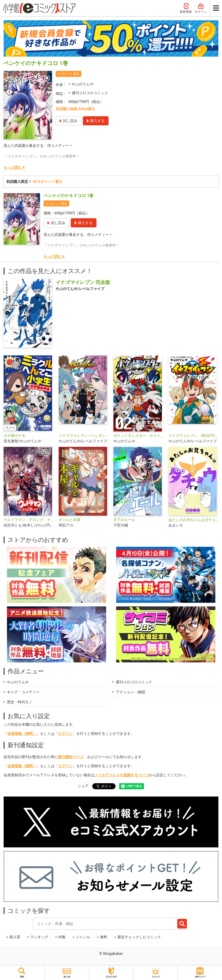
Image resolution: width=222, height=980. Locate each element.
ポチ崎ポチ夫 (15, 436)
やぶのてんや (83, 84)
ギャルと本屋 (70, 520)
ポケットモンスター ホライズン (139, 436)
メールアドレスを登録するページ (122, 775)
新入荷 (15, 937)
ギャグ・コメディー (23, 692)
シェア (83, 786)
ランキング (39, 937)
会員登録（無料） (22, 734)
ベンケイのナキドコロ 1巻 (69, 196)
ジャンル (83, 937)
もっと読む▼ (15, 167)
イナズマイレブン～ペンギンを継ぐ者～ (84, 436)
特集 (62, 937)
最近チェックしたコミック (139, 937)
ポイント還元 (70, 74)
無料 (104, 937)
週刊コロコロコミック (90, 93)
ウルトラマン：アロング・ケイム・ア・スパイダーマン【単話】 (29, 520)
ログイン (201, 8)
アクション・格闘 (130, 692)
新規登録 (186, 8)
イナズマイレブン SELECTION (194, 436)
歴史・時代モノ (20, 702)
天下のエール (124, 520)
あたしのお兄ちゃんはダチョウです (194, 520)
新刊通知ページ (71, 757)
